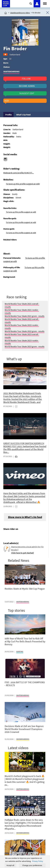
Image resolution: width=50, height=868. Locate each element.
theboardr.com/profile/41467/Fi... (19, 173)
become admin (27, 86)
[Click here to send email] (17, 535)
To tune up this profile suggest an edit (23, 184)
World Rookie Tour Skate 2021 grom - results (25, 316)
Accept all (10, 865)
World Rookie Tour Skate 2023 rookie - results (22, 342)
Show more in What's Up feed (25, 517)
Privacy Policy (38, 861)
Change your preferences (32, 865)
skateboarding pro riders (20, 13)
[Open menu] (45, 3)
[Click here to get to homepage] (6, 13)
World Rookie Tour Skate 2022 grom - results (25, 331)
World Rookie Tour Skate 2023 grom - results (25, 346)
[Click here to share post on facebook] (6, 535)
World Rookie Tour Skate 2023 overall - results (22, 336)
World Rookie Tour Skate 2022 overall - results (22, 321)
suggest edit (27, 93)
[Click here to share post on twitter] (12, 535)
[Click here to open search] (31, 4)
